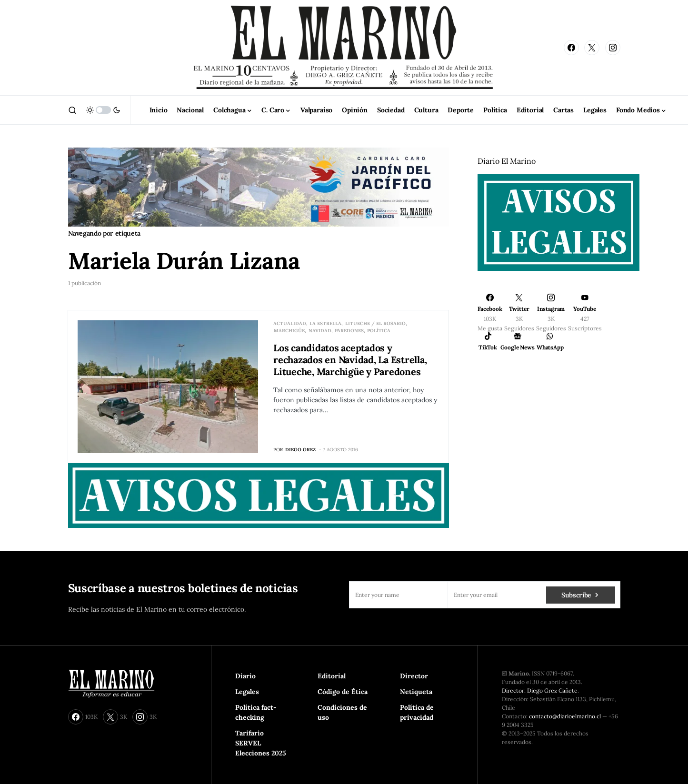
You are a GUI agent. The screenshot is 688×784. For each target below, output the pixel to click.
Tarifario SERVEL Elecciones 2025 (261, 743)
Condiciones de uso (342, 712)
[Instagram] (613, 48)
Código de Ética (343, 692)
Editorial (332, 676)
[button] (72, 110)
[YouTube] (585, 313)
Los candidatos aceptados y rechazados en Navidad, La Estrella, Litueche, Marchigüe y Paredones (350, 360)
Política (379, 331)
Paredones (349, 331)
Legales (247, 692)
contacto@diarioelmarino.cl (565, 716)
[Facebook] (571, 48)
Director (414, 676)
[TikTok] (488, 342)
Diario (245, 676)
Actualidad (290, 323)
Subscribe (576, 595)
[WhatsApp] (550, 342)
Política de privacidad (417, 712)
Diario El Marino (507, 161)
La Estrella (325, 323)
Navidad (320, 331)
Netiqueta (416, 692)
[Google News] (518, 342)
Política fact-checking (256, 712)
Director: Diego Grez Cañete (540, 690)
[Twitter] (592, 48)
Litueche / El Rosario (375, 323)
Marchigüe (289, 331)
